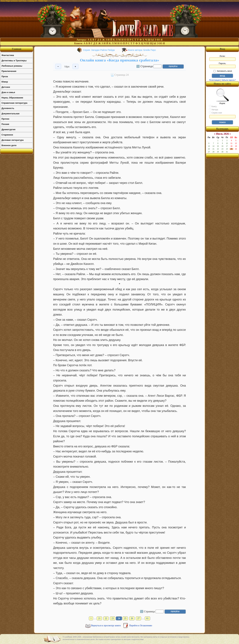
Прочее (5, 119)
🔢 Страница (145, 66)
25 (125, 618)
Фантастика (8, 55)
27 (138, 618)
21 (99, 618)
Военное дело (9, 145)
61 (147, 618)
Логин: (222, 58)
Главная (17, 49)
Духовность (8, 108)
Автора (213, 109)
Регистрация (214, 80)
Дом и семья (8, 92)
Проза (5, 76)
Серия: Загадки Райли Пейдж (99, 50)
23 (113, 618)
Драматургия (8, 129)
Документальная (10, 114)
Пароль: (222, 65)
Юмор (5, 82)
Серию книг (215, 113)
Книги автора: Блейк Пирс (142, 50)
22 (106, 618)
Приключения (9, 71)
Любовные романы (12, 66)
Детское (6, 87)
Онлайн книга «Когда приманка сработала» (120, 60)
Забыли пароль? (229, 80)
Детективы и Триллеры (14, 61)
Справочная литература (14, 103)
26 (132, 618)
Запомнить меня (223, 71)
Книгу (213, 106)
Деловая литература (13, 140)
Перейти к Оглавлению (141, 626)
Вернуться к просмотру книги (106, 626)
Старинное (7, 135)
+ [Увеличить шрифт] (75, 67)
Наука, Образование (12, 98)
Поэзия (5, 124)
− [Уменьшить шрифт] (58, 67)
